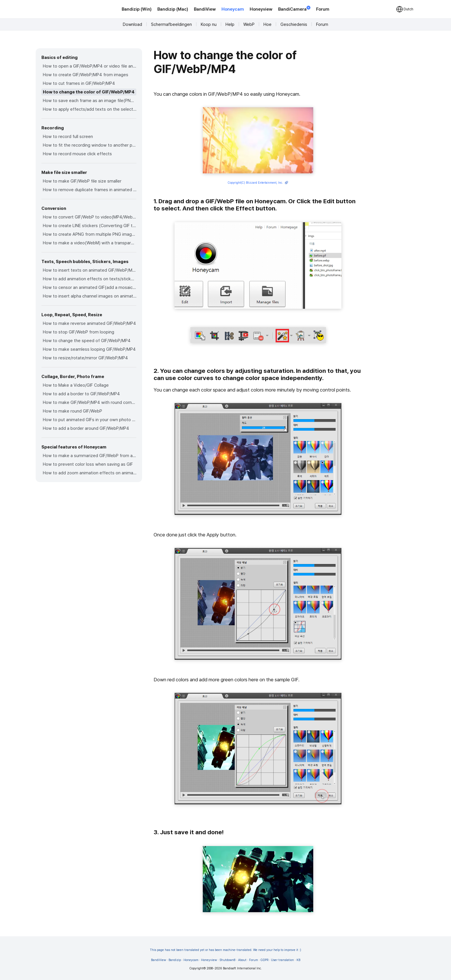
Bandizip (175, 960)
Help (230, 24)
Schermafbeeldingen (171, 24)
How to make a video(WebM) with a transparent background (90, 243)
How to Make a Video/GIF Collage (76, 385)
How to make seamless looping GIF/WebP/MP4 (89, 349)
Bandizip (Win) (137, 9)
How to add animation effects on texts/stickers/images (90, 279)
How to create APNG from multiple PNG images (90, 234)
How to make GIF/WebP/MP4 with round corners (90, 402)
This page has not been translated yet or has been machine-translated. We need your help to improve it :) (225, 950)
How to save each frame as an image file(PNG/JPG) (90, 101)
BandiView (205, 9)
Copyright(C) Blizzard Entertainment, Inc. (258, 183)
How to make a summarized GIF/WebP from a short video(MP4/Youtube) (90, 456)
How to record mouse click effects (77, 154)
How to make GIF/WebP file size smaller (82, 181)
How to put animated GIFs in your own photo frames (90, 420)
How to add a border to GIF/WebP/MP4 (81, 394)
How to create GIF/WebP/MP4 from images (86, 75)
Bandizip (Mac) (173, 9)
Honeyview (261, 9)
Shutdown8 (228, 960)
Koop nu (209, 24)
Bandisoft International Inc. (242, 968)
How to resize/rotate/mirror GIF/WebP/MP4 (85, 358)
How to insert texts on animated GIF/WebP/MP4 (90, 270)
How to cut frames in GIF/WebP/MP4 (79, 83)
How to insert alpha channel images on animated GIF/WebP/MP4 (90, 296)
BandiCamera (294, 9)
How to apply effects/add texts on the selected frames (90, 109)
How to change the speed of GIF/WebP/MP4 (87, 341)
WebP (249, 24)
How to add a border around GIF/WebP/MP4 (86, 428)
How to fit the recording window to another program (90, 145)
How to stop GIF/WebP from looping (79, 332)
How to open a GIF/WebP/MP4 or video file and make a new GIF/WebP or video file (90, 66)
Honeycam (233, 9)
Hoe (267, 24)
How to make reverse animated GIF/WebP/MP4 (89, 323)
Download (132, 24)
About (242, 960)
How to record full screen (68, 137)
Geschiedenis (294, 24)
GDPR (264, 960)
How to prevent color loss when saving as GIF (88, 464)
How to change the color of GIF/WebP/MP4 (89, 92)
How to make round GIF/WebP (72, 411)
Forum (323, 9)
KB (298, 960)
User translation (282, 960)
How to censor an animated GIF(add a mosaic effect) (90, 287)
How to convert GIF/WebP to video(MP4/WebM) (90, 217)
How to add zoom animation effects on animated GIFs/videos (90, 473)
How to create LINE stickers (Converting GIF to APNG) (90, 226)
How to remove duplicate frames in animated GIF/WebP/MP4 (90, 190)
